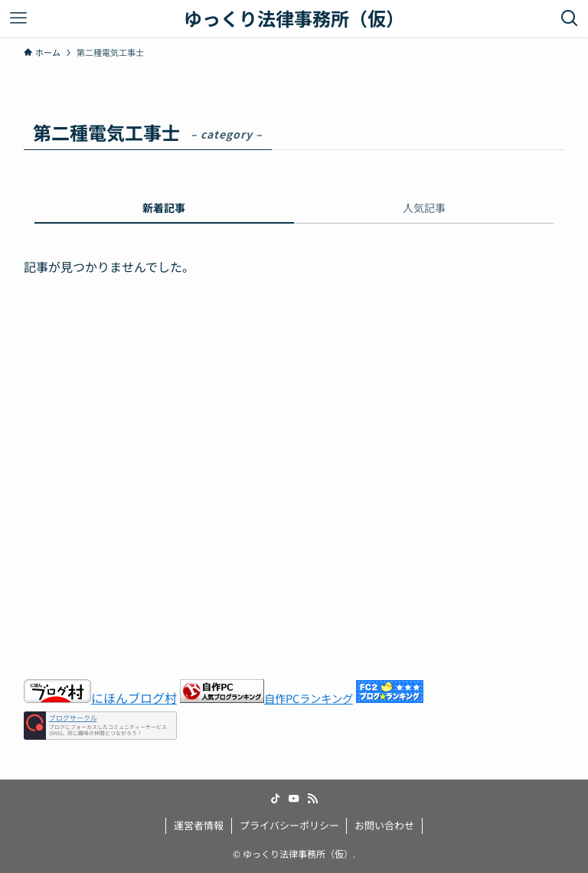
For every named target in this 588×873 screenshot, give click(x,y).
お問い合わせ (384, 825)
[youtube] (294, 799)
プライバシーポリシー (289, 825)
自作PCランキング (309, 698)
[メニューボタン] (18, 18)
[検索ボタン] (570, 18)
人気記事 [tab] (424, 208)
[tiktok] (276, 799)
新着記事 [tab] (164, 208)
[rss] (312, 799)
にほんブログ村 (100, 698)
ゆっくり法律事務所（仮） (294, 18)
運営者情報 (199, 825)
